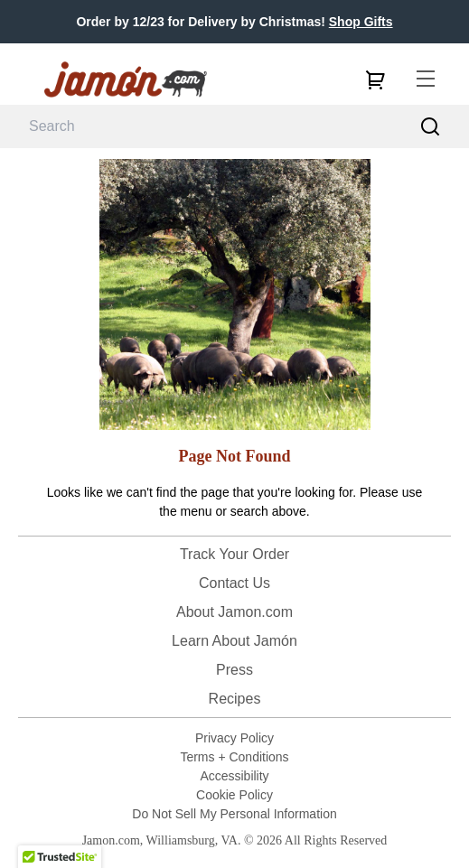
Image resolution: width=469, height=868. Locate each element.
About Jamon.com (234, 612)
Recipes (235, 699)
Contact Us (234, 583)
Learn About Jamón (234, 641)
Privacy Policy (234, 738)
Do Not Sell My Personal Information (234, 814)
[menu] (426, 79)
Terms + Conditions (234, 757)
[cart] (375, 79)
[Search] (431, 127)
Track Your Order (234, 554)
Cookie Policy (234, 795)
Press (234, 670)
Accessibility (234, 776)
